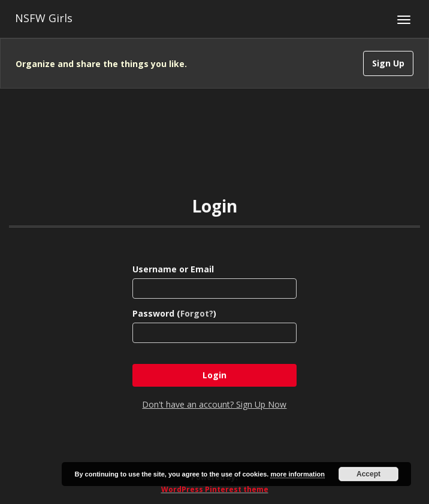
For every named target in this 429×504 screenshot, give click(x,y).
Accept (368, 474)
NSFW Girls (44, 18)
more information (297, 474)
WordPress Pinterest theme (215, 489)
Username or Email (173, 269)
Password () (174, 313)
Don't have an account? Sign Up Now (214, 404)
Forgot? (197, 313)
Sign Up (388, 63)
